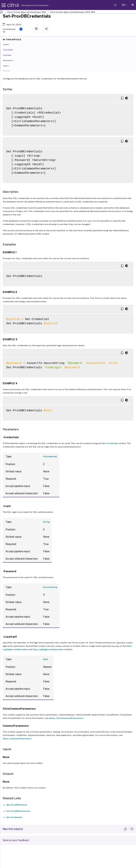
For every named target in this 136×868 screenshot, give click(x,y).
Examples (9, 55)
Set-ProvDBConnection (18, 811)
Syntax (8, 44)
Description (10, 49)
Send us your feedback (16, 840)
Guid (45, 659)
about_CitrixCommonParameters (66, 718)
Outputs (9, 71)
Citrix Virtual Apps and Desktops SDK (26, 12)
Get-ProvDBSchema (17, 805)
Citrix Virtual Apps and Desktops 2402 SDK (73, 12)
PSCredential (50, 457)
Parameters (10, 60)
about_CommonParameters (17, 739)
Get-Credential (110, 443)
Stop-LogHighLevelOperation (48, 649)
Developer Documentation (29, 5)
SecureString (50, 587)
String (46, 522)
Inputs (8, 65)
